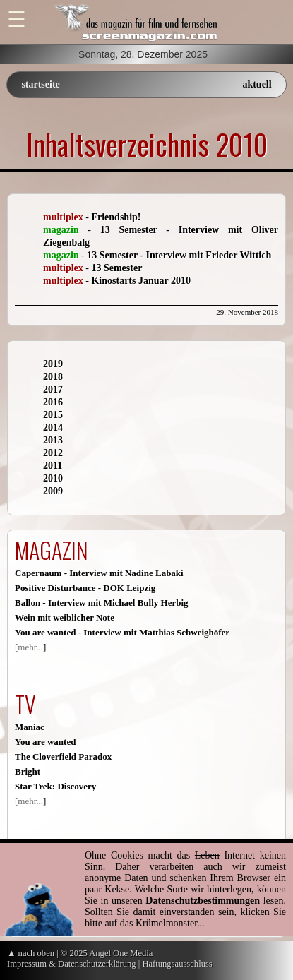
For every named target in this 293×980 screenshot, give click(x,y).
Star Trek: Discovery (55, 786)
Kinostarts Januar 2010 (141, 281)
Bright (28, 771)
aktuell (257, 84)
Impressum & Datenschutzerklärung (72, 964)
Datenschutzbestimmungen (203, 901)
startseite (40, 84)
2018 (53, 377)
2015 (53, 415)
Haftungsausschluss (177, 964)
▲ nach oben (31, 953)
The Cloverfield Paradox (63, 757)
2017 (53, 389)
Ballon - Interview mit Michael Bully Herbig (102, 603)
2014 (53, 428)
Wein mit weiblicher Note (65, 617)
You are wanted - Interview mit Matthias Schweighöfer (122, 632)
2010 (53, 478)
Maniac (30, 727)
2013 (53, 440)
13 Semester (116, 268)
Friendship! (116, 217)
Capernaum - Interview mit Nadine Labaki (99, 573)
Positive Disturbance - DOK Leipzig (85, 588)
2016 (53, 402)
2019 (53, 364)
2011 (53, 466)
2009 (53, 491)
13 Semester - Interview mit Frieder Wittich (179, 255)
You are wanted (45, 742)
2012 (53, 453)
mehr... (30, 647)
